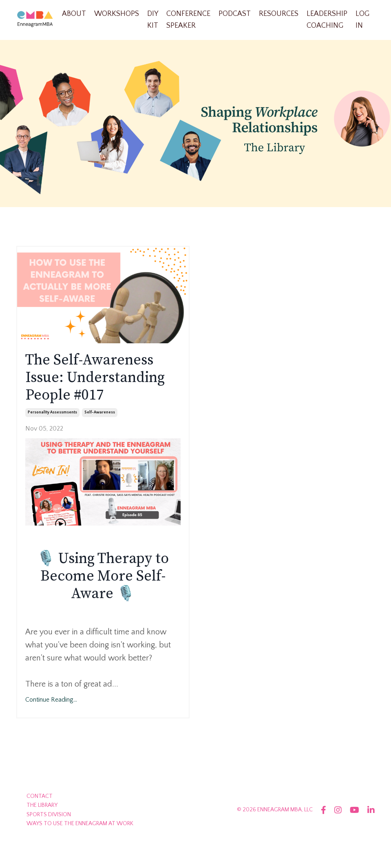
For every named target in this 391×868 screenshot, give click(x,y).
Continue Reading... (51, 700)
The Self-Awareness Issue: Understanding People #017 (95, 378)
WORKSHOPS (117, 14)
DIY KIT (153, 20)
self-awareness (100, 412)
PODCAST (235, 14)
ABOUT (74, 14)
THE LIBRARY (42, 805)
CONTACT (40, 796)
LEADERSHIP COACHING (327, 20)
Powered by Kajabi (352, 847)
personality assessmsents (52, 412)
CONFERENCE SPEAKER (188, 20)
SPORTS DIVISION (49, 815)
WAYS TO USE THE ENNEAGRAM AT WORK (80, 824)
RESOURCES (279, 14)
